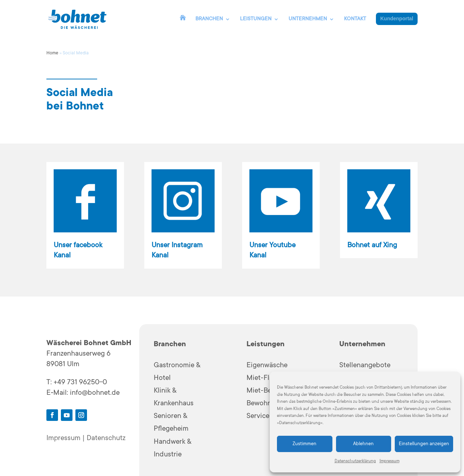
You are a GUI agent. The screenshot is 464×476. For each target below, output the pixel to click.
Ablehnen (363, 444)
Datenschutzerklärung (355, 461)
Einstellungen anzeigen (424, 444)
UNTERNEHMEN (308, 19)
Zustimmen (304, 444)
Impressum (390, 461)
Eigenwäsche (267, 366)
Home (52, 53)
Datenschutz (106, 439)
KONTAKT (355, 19)
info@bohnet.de (95, 393)
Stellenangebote (365, 366)
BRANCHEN (209, 19)
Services (260, 417)
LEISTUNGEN (256, 19)
